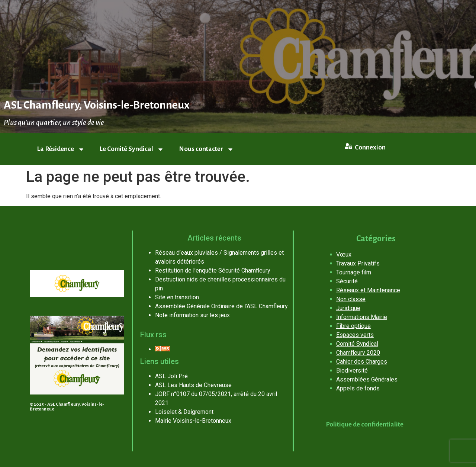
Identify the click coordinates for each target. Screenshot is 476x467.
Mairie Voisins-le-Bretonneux (193, 421)
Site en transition (177, 297)
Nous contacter (206, 149)
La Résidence (61, 149)
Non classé (351, 299)
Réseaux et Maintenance (368, 290)
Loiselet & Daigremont (184, 412)
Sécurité (347, 281)
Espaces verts (355, 335)
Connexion (370, 147)
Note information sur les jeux (192, 315)
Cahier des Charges (362, 362)
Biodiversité (352, 371)
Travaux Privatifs (358, 263)
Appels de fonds (358, 388)
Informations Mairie (362, 317)
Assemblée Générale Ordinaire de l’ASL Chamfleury (221, 306)
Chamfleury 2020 (358, 353)
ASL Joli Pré (171, 376)
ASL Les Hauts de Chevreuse (193, 385)
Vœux (344, 255)
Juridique (348, 308)
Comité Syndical (357, 344)
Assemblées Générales (367, 379)
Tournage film (354, 272)
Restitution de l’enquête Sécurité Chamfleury (213, 270)
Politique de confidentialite (365, 424)
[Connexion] (348, 146)
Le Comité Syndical (132, 149)
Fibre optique (353, 326)
